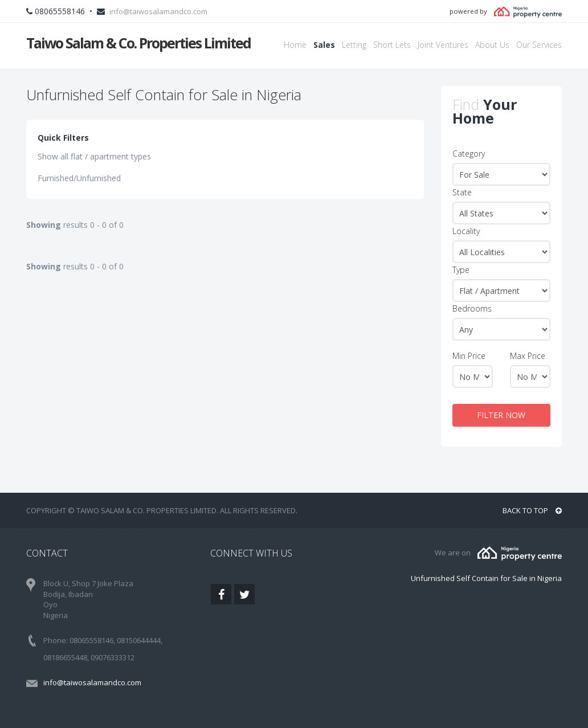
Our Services (539, 45)
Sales (324, 45)
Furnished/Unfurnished (79, 178)
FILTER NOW (501, 415)
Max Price (528, 356)
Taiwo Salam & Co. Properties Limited (138, 43)
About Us (492, 45)
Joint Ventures (443, 45)
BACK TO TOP (532, 510)
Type (461, 270)
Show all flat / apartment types (94, 156)
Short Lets (392, 45)
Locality (466, 231)
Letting (354, 45)
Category (469, 154)
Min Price (469, 356)
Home (295, 45)
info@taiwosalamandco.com (158, 11)
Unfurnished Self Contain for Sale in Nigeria (486, 578)
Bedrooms (472, 308)
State (462, 192)
